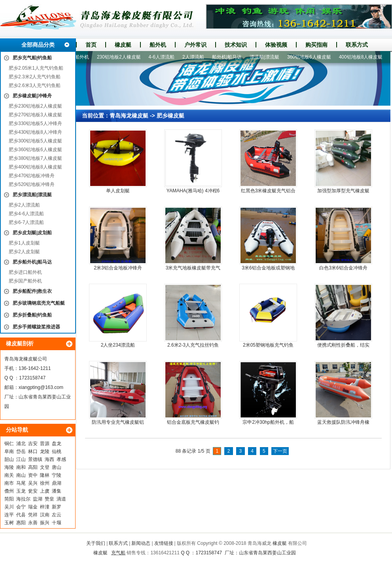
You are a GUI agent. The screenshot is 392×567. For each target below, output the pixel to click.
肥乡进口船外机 (25, 272)
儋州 (9, 491)
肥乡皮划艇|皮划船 (32, 233)
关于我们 (96, 543)
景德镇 (35, 459)
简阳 (9, 499)
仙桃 (57, 451)
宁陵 (57, 475)
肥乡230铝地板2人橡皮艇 (35, 106)
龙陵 (45, 451)
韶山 (9, 459)
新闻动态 (141, 543)
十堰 (57, 523)
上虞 (45, 491)
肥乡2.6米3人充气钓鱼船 (35, 85)
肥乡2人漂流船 (24, 205)
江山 (21, 459)
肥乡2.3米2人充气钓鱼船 (35, 77)
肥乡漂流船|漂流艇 (32, 195)
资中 (33, 475)
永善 (33, 523)
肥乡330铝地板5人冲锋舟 (35, 123)
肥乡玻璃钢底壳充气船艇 (39, 303)
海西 (49, 459)
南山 (21, 475)
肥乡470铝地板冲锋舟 (32, 176)
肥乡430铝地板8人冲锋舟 (35, 132)
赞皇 (49, 499)
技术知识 (236, 45)
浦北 (21, 444)
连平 (9, 515)
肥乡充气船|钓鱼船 (32, 58)
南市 (9, 483)
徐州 (45, 483)
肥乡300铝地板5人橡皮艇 (35, 141)
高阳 (33, 467)
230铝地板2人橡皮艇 (121, 57)
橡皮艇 (123, 45)
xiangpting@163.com (41, 387)
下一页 (280, 451)
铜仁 (9, 444)
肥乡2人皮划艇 (24, 252)
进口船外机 (80, 57)
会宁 (21, 507)
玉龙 (21, 491)
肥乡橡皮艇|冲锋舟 (32, 96)
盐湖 (38, 499)
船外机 (158, 45)
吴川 (9, 507)
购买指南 (316, 45)
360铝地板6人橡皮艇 (312, 57)
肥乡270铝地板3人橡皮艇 (35, 115)
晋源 (45, 444)
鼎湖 (57, 483)
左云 (57, 515)
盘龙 (57, 444)
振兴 (45, 523)
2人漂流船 (196, 57)
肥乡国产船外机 (25, 281)
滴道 (61, 499)
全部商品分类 (38, 45)
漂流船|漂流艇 (267, 57)
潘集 (57, 491)
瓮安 (33, 491)
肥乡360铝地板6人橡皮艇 (35, 150)
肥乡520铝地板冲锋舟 (32, 184)
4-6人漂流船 (164, 57)
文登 (45, 467)
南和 (21, 467)
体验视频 (276, 45)
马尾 (21, 483)
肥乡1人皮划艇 (24, 243)
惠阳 (21, 523)
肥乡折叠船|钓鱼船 (32, 315)
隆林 (45, 475)
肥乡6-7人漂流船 (26, 222)
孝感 (61, 459)
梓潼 (45, 507)
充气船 (118, 553)
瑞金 (33, 507)
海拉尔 (23, 499)
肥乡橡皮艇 (170, 116)
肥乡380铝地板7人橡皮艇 (35, 158)
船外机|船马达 (229, 57)
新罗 (57, 507)
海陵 (9, 467)
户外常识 (195, 45)
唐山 (57, 467)
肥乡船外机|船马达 (32, 262)
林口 (33, 451)
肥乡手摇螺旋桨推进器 (36, 327)
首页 (91, 45)
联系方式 (357, 45)
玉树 (9, 523)
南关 (9, 475)
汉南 (45, 515)
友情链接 (164, 543)
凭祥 (33, 515)
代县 (21, 515)
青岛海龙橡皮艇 (129, 116)
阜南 (9, 451)
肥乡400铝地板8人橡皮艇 (35, 167)
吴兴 (33, 483)
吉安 (33, 444)
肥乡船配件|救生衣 (32, 291)
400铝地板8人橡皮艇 (363, 57)
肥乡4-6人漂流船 (26, 214)
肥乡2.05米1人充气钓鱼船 (36, 68)
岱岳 (21, 451)
